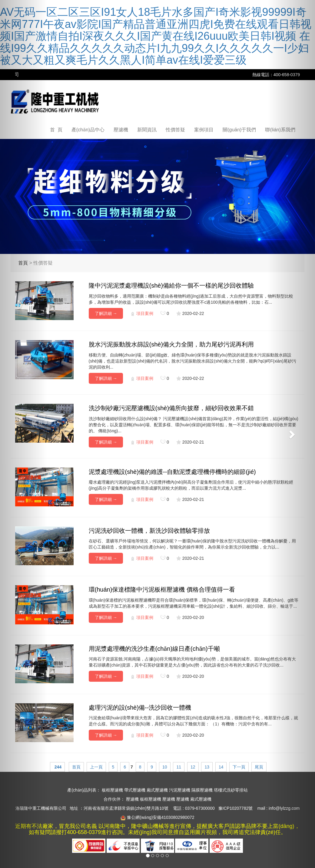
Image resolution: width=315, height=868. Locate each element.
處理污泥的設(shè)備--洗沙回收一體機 (140, 708)
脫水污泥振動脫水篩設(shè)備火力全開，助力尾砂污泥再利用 (171, 344)
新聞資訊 (147, 130)
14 (221, 767)
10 (165, 767)
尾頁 (259, 767)
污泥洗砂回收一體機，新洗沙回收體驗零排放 (149, 531)
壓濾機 (121, 130)
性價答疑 (175, 130)
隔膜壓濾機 (202, 790)
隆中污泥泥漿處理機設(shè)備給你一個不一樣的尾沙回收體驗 (171, 285)
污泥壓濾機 (180, 790)
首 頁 (56, 130)
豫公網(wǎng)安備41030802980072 (161, 817)
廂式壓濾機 (157, 790)
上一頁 (96, 767)
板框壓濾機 (112, 790)
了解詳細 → (106, 313)
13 (207, 767)
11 (179, 767)
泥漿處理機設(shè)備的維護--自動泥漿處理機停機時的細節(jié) (172, 472)
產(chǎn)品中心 (88, 130)
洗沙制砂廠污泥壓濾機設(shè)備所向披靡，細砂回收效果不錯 (171, 408)
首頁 (76, 767)
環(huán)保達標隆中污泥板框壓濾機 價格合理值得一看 (162, 589)
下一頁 (239, 767)
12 (193, 767)
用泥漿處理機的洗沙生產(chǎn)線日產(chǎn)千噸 (154, 649)
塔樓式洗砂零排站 (231, 790)
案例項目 (204, 130)
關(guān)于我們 (239, 130)
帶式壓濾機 (135, 790)
